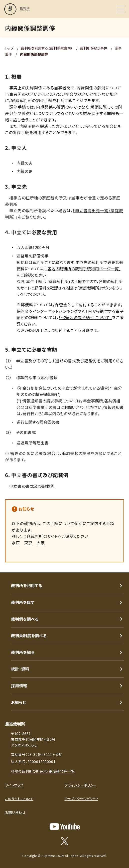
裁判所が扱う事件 (94, 48)
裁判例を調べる (25, 619)
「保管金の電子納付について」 (85, 317)
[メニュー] (120, 9)
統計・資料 (20, 669)
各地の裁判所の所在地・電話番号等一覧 (43, 771)
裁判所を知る (23, 652)
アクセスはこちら (24, 745)
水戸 (16, 543)
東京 (28, 543)
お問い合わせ (15, 812)
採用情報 (19, 686)
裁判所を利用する (27, 585)
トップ (10, 48)
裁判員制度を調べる (29, 635)
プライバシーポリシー (81, 785)
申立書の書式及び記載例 (32, 486)
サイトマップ (14, 785)
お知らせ (26, 509)
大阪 (41, 543)
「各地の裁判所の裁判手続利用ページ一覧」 (83, 269)
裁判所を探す (23, 602)
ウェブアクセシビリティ (81, 799)
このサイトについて (19, 799)
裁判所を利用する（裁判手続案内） (47, 48)
